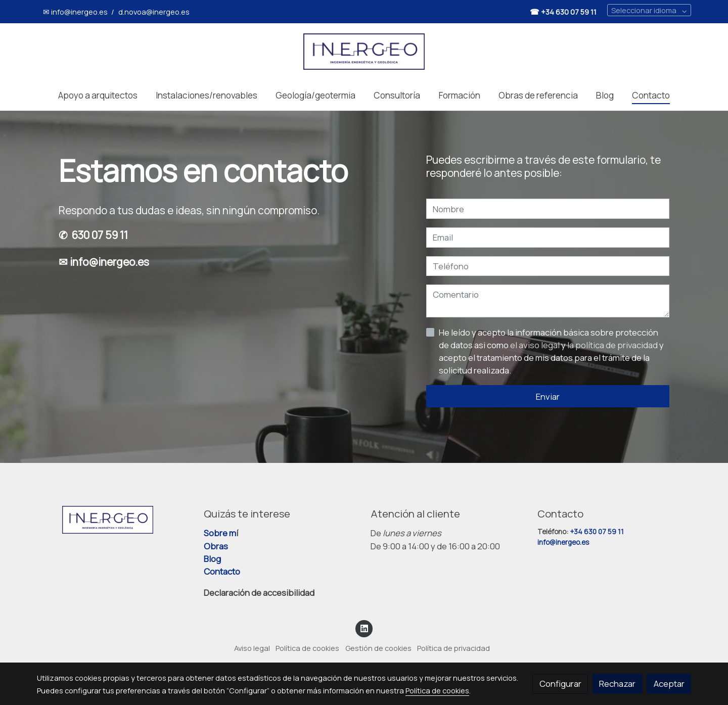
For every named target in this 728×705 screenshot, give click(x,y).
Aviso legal (252, 648)
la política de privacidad (613, 345)
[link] (364, 52)
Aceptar (669, 684)
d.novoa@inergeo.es (154, 12)
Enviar (548, 396)
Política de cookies (307, 648)
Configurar (560, 684)
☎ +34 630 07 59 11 (563, 12)
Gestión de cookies (378, 648)
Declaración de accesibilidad (259, 593)
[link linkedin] (364, 628)
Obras (216, 546)
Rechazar (617, 684)
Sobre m (220, 533)
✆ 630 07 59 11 (93, 235)
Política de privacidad (453, 648)
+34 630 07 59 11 (597, 532)
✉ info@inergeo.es (75, 12)
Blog (212, 559)
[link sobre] (114, 520)
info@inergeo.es (564, 542)
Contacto (222, 571)
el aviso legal (536, 345)
